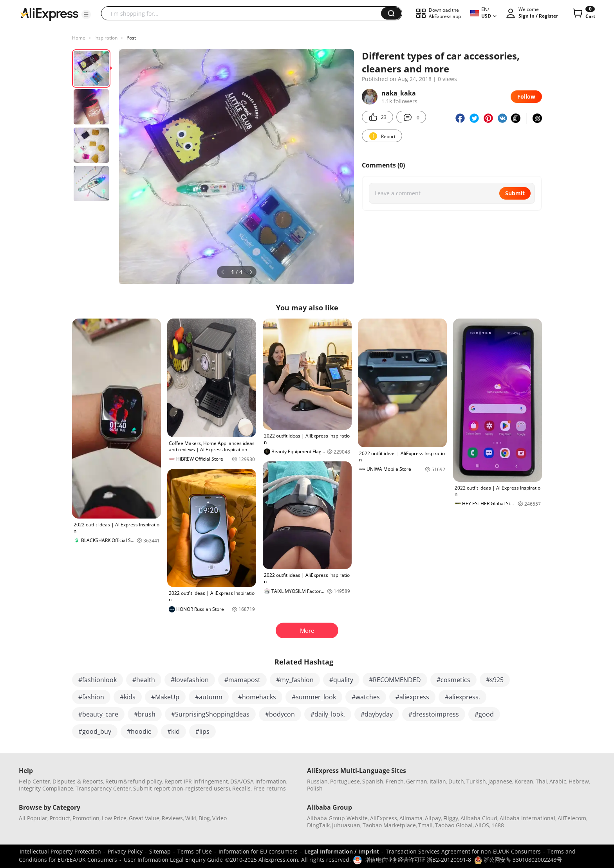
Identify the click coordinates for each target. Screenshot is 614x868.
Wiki (191, 818)
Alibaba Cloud (479, 818)
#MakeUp (165, 697)
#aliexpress (412, 697)
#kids (128, 697)
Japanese (500, 781)
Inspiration (106, 38)
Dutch (456, 781)
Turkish (476, 781)
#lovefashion (190, 680)
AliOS (482, 825)
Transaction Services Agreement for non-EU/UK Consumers (463, 851)
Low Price (114, 818)
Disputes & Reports (78, 781)
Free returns (270, 788)
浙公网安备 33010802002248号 (518, 860)
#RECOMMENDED (395, 680)
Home (79, 38)
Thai (541, 781)
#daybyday (377, 714)
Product (60, 818)
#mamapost (242, 680)
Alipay (433, 818)
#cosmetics (453, 680)
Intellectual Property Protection (60, 851)
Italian (438, 781)
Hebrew (579, 781)
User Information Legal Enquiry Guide (173, 860)
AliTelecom (572, 818)
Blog (204, 818)
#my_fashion (295, 680)
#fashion (91, 697)
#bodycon (280, 714)
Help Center (34, 781)
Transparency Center (103, 788)
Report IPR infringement (196, 781)
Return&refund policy (134, 781)
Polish (315, 788)
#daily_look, (328, 714)
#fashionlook (98, 680)
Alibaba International (527, 818)
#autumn (209, 697)
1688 (498, 825)
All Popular (33, 818)
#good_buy (95, 731)
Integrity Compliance (46, 788)
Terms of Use (195, 851)
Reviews (172, 818)
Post (131, 38)
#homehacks (257, 697)
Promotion (86, 818)
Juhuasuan (346, 825)
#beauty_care (98, 714)
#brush (145, 714)
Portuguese (345, 781)
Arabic (558, 781)
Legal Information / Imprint (342, 851)
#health (144, 680)
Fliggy (451, 818)
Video (219, 818)
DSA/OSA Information (258, 781)
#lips (202, 731)
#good (484, 714)
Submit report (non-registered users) (181, 788)
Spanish (373, 781)
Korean (524, 781)
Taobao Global (454, 825)
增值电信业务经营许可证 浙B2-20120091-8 (418, 860)
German (417, 781)
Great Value (144, 818)
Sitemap (160, 851)
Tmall (425, 825)
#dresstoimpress (434, 714)
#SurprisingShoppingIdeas (210, 714)
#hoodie (139, 731)
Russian (317, 781)
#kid (173, 731)
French (395, 781)
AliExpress (384, 818)
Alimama (411, 818)
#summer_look (314, 697)
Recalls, (242, 788)
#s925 (495, 680)
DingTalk (318, 825)
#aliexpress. (462, 697)
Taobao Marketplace (389, 825)
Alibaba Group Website (337, 818)
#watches (366, 697)
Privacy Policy (125, 851)
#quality (341, 680)
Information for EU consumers (258, 851)
